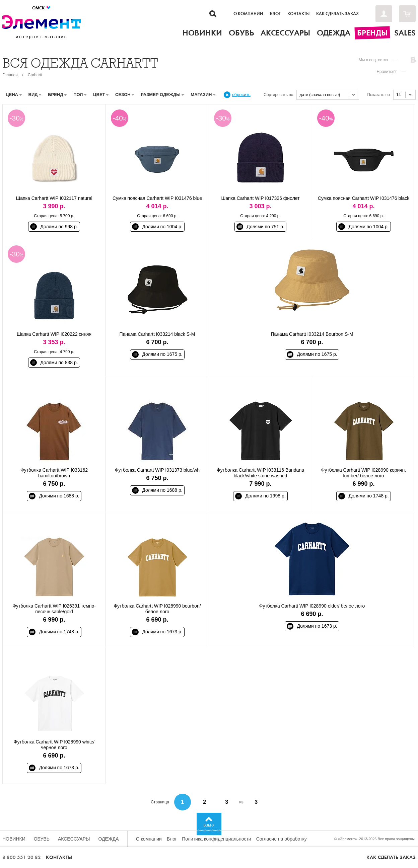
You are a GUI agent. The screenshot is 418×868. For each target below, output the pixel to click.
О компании (248, 14)
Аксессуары (74, 839)
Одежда (109, 839)
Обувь (42, 839)
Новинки (14, 839)
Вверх (209, 825)
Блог (275, 14)
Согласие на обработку (282, 839)
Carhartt (35, 75)
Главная (10, 75)
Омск (42, 8)
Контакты (298, 14)
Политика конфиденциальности (217, 839)
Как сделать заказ (337, 14)
